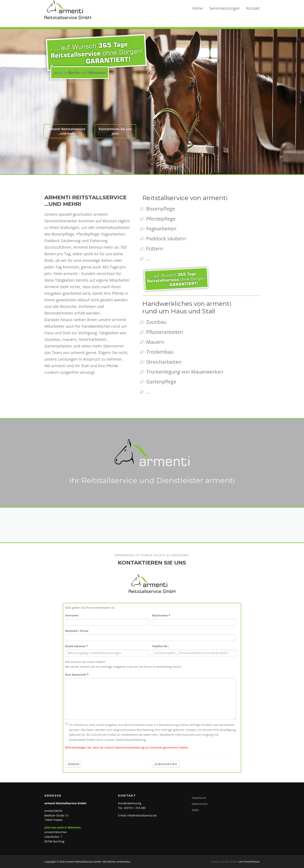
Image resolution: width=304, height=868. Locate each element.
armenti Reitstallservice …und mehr (66, 134)
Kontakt (253, 8)
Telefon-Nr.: (161, 646)
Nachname (161, 615)
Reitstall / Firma (77, 631)
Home (197, 8)
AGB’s (195, 810)
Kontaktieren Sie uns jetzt (115, 134)
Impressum (199, 798)
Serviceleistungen (224, 8)
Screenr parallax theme (225, 862)
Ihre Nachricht (77, 675)
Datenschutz (200, 804)
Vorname (72, 615)
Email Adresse (76, 646)
